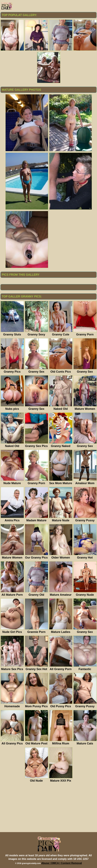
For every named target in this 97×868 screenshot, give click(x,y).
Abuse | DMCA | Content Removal (62, 863)
